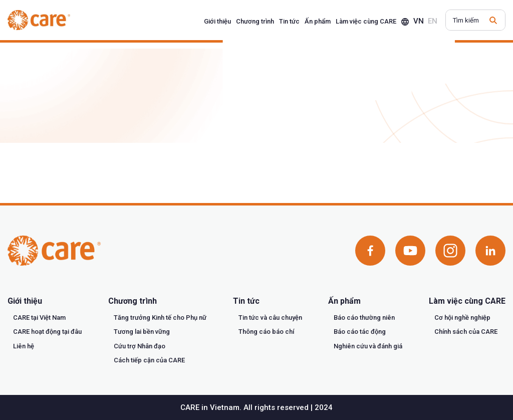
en (433, 21)
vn (419, 21)
